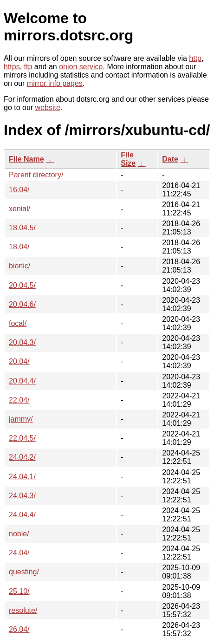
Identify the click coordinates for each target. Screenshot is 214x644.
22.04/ (19, 400)
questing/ (24, 572)
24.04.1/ (22, 477)
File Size (128, 159)
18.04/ (19, 247)
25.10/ (19, 591)
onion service (81, 67)
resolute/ (23, 610)
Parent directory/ (36, 175)
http (195, 58)
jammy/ (21, 419)
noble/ (19, 534)
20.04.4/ (22, 381)
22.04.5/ (22, 438)
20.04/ (19, 361)
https (12, 67)
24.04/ (19, 553)
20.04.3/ (22, 342)
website (48, 107)
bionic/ (19, 266)
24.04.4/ (22, 515)
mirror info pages (55, 83)
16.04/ (19, 190)
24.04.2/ (22, 457)
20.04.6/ (22, 304)
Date (170, 159)
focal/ (18, 323)
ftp (28, 67)
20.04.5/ (22, 285)
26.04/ (19, 629)
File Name (26, 159)
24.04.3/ (22, 496)
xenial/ (19, 209)
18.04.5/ (22, 228)
